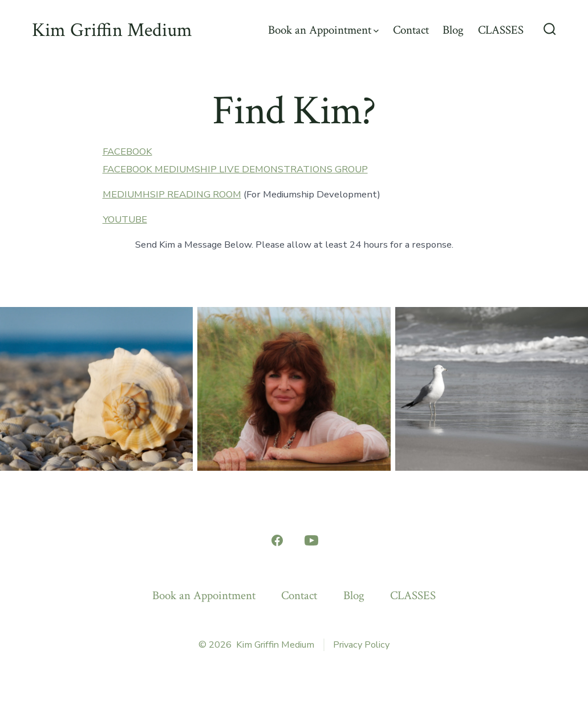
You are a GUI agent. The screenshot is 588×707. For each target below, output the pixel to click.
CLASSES (501, 30)
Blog (453, 30)
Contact (411, 30)
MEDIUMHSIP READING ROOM (172, 194)
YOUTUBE (125, 219)
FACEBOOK (127, 151)
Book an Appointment (323, 30)
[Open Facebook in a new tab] (277, 540)
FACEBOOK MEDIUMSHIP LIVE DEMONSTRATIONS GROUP (235, 169)
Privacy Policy (361, 645)
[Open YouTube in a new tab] (311, 540)
